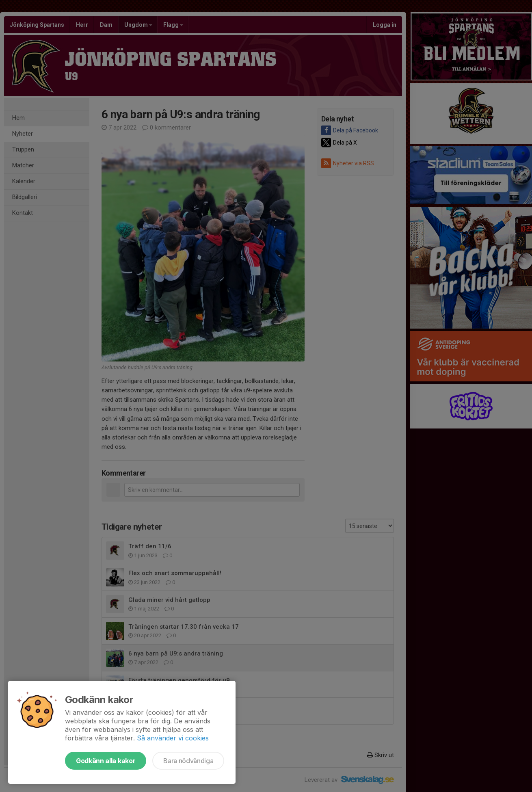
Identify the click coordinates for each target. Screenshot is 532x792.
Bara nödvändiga (188, 761)
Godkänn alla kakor (106, 761)
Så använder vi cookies (173, 738)
